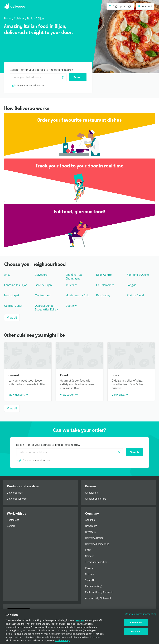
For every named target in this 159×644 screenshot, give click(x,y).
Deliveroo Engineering (97, 544)
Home (8, 18)
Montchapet (12, 295)
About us (90, 520)
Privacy (89, 568)
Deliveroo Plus (15, 493)
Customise (136, 624)
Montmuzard (43, 295)
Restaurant (13, 520)
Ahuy (7, 275)
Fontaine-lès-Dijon (16, 285)
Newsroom (91, 526)
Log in (13, 86)
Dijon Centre (104, 275)
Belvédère (41, 275)
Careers (11, 526)
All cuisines (91, 493)
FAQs (88, 550)
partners (80, 622)
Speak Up (90, 580)
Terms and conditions (97, 562)
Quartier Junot (13, 306)
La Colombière (105, 285)
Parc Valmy (103, 295)
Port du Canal (135, 295)
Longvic (132, 285)
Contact (89, 556)
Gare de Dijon (43, 285)
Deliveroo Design (94, 538)
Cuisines (19, 18)
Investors (90, 532)
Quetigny (71, 306)
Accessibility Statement (98, 598)
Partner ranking (93, 586)
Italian (31, 18)
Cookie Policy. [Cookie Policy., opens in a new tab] (63, 642)
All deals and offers (96, 499)
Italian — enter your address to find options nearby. (42, 70)
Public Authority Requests (99, 592)
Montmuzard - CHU (77, 295)
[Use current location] (62, 77)
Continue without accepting (141, 615)
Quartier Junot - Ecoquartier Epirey (46, 308)
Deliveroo (15, 6)
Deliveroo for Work (17, 499)
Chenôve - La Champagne (74, 277)
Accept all (136, 633)
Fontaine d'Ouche (138, 275)
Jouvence (72, 285)
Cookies (90, 574)
